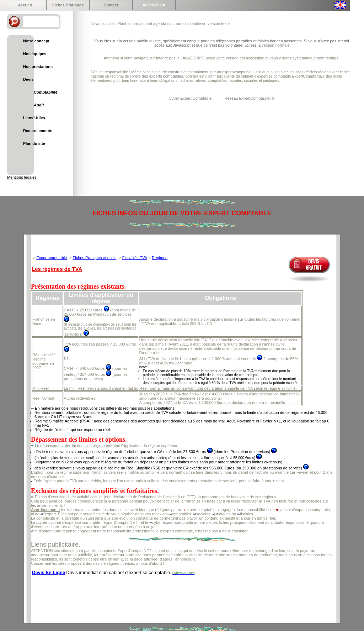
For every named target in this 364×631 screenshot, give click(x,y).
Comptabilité (46, 92)
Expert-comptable (52, 258)
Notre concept (36, 41)
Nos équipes (35, 54)
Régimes (159, 258)
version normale (275, 45)
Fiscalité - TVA (135, 258)
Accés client (154, 5)
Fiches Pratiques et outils (95, 258)
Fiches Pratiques (68, 5)
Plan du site (34, 143)
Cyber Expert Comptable (191, 98)
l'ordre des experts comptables (157, 76)
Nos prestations (38, 67)
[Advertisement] (160, 595)
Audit (39, 105)
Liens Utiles (34, 118)
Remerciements (38, 131)
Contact (111, 5)
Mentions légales (22, 177)
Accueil (25, 5)
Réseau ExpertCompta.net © (249, 98)
